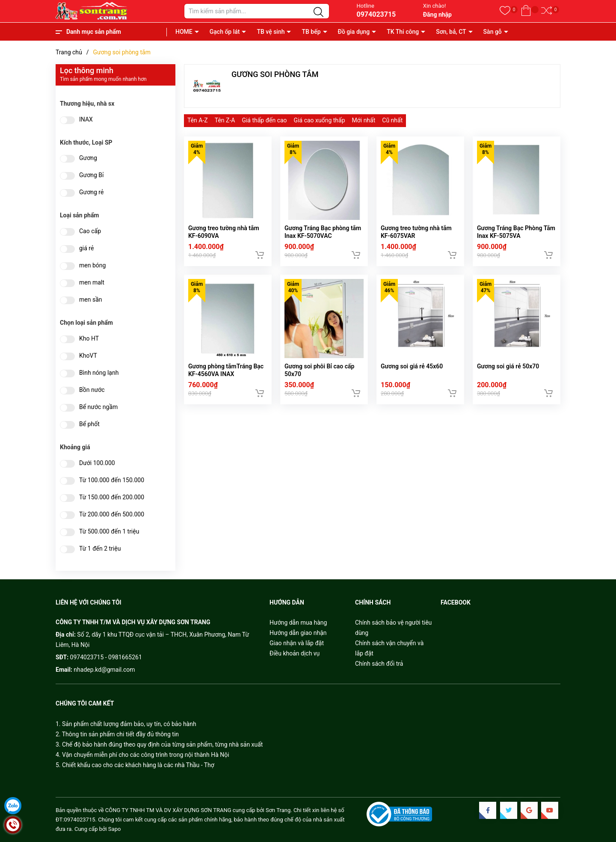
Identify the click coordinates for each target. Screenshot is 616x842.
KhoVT (88, 356)
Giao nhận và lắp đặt (297, 643)
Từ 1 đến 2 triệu (100, 549)
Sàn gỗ (493, 32)
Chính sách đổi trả (379, 664)
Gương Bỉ (91, 175)
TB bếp (311, 32)
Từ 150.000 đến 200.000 (112, 497)
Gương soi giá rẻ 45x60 (412, 372)
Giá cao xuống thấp (320, 120)
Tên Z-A (225, 120)
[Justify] (318, 12)
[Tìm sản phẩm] (257, 11)
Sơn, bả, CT (451, 32)
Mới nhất (364, 120)
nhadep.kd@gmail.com (104, 670)
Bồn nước (92, 390)
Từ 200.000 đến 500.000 (112, 514)
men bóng (92, 265)
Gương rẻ (91, 192)
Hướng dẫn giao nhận (298, 633)
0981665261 (125, 657)
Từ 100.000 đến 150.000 (112, 480)
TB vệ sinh (271, 32)
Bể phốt (89, 424)
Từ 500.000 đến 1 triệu (109, 532)
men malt (92, 283)
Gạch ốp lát (225, 32)
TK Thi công (403, 32)
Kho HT (89, 339)
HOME (184, 32)
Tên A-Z (198, 120)
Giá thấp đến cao (264, 120)
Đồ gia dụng (354, 32)
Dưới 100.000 (97, 463)
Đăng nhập (437, 15)
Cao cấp (90, 231)
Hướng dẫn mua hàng (298, 623)
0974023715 (376, 14)
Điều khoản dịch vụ (295, 653)
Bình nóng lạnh (99, 373)
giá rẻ (86, 248)
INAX (86, 120)
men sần (90, 300)
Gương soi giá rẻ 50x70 (508, 372)
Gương (88, 158)
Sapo (115, 829)
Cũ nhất (392, 120)
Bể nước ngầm (98, 407)
